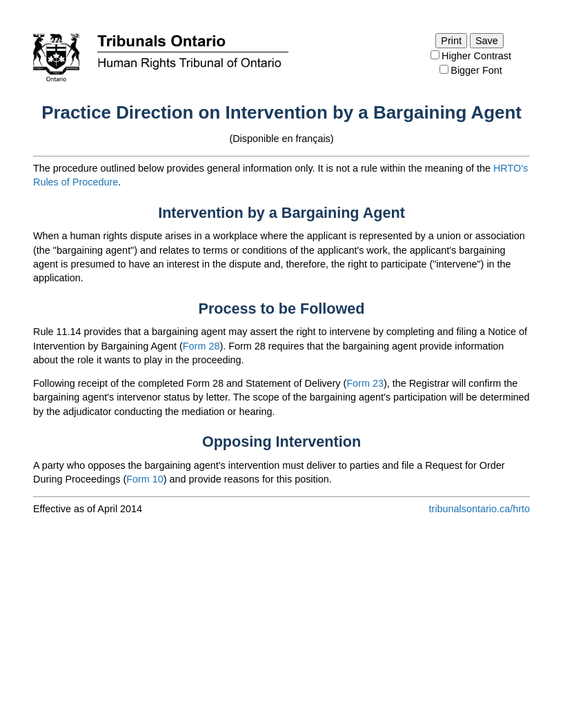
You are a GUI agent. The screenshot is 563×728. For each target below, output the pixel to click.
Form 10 (145, 479)
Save (487, 41)
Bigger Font (476, 70)
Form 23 (365, 383)
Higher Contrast (476, 56)
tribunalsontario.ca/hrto (480, 509)
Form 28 (201, 346)
